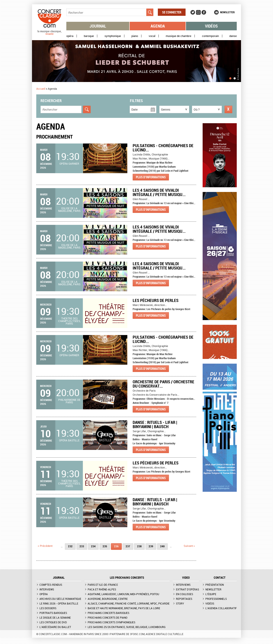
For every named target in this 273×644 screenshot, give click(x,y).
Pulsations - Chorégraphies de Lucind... (163, 148)
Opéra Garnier (69, 164)
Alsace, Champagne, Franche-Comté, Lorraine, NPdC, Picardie (129, 603)
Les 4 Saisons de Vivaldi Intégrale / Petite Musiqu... (159, 192)
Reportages (184, 599)
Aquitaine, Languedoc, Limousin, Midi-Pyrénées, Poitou (123, 594)
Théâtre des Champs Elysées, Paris (69, 321)
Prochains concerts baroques (108, 613)
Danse (233, 36)
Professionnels (216, 599)
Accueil (41, 89)
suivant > (189, 546)
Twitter (193, 12)
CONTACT (220, 578)
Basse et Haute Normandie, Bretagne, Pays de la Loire (124, 608)
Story (180, 603)
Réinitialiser (228, 109)
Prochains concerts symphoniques (111, 622)
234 (93, 546)
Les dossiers (48, 608)
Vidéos (211, 26)
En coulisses (184, 594)
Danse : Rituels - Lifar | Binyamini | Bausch (155, 424)
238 (139, 546)
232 (70, 546)
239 (151, 546)
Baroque (89, 36)
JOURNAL (59, 578)
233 (82, 546)
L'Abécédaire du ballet (55, 627)
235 (105, 546)
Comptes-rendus (51, 585)
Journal (98, 26)
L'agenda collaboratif (221, 608)
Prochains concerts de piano (107, 618)
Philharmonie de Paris (69, 401)
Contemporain (210, 36)
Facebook (204, 12)
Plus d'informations (151, 177)
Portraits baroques (53, 613)
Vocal (152, 36)
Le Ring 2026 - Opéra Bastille (59, 603)
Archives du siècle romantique (60, 599)
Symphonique (113, 36)
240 (162, 546)
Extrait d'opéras (187, 589)
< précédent (45, 546)
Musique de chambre (179, 36)
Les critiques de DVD (53, 622)
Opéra (70, 36)
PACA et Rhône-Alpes (102, 589)
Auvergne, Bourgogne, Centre (108, 599)
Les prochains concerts (127, 578)
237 (128, 546)
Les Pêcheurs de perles (156, 300)
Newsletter (227, 12)
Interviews (47, 589)
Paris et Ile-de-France (103, 585)
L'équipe (211, 594)
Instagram (198, 12)
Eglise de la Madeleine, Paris (69, 209)
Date (134, 109)
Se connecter (172, 12)
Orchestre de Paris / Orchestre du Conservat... (163, 384)
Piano (135, 36)
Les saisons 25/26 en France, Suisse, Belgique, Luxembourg (127, 627)
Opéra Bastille (69, 440)
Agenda (158, 26)
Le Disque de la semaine (55, 618)
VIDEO (186, 578)
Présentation (215, 585)
